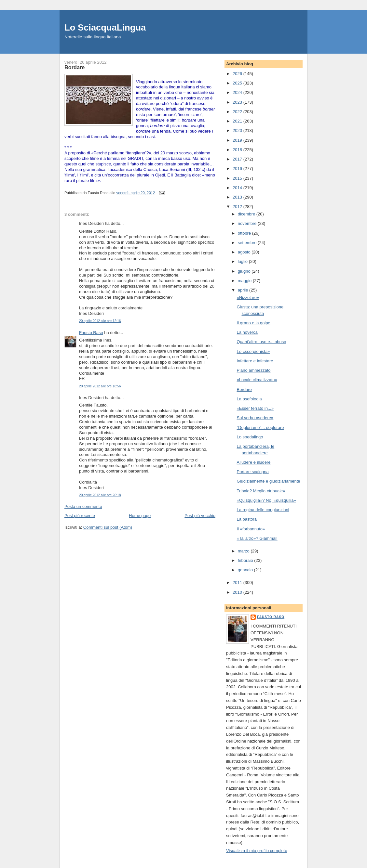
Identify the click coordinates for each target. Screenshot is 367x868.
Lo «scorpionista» (253, 351)
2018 (238, 150)
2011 (238, 583)
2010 (238, 592)
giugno (245, 271)
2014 (238, 188)
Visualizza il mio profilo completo (257, 851)
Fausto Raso (91, 333)
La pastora (246, 519)
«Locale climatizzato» (257, 380)
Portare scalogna (252, 472)
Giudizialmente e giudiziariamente (268, 481)
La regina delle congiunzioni (263, 510)
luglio (243, 261)
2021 (238, 121)
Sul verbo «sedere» (255, 418)
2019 (238, 140)
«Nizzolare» (248, 298)
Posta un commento (83, 506)
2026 (238, 74)
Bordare (244, 389)
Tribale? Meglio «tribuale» (261, 491)
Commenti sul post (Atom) (108, 527)
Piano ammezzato (253, 370)
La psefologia (249, 399)
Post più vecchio (200, 516)
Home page (140, 516)
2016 (238, 168)
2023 (238, 102)
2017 (238, 159)
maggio (245, 281)
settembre (248, 243)
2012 (238, 207)
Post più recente (80, 516)
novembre (248, 223)
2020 (238, 130)
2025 (238, 83)
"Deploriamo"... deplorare (260, 428)
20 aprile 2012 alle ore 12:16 (100, 321)
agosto (245, 252)
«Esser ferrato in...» (255, 408)
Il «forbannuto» (251, 529)
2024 (238, 92)
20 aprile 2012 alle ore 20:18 (100, 495)
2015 (238, 178)
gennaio (246, 570)
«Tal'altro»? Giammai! (257, 538)
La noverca (247, 332)
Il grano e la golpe (253, 323)
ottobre (245, 233)
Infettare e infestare (255, 361)
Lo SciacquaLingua (105, 27)
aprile (244, 290)
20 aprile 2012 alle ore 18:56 (100, 386)
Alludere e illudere (253, 462)
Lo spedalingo (250, 437)
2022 (238, 112)
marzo (244, 551)
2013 (238, 197)
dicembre (247, 214)
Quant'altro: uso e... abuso (261, 342)
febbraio (246, 560)
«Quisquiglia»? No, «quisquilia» (266, 500)
